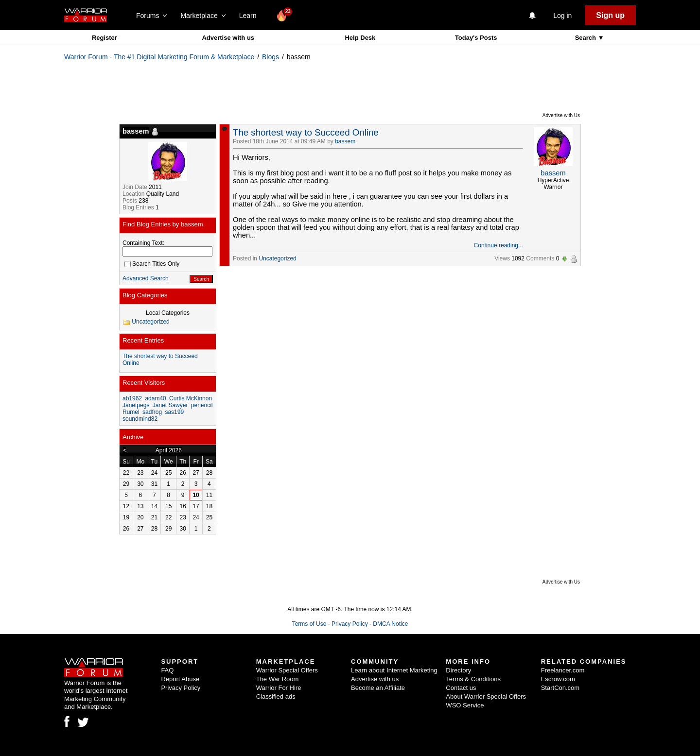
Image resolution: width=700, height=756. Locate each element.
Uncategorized (277, 258)
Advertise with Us (561, 115)
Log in (562, 16)
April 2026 (169, 450)
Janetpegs (136, 405)
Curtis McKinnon (191, 398)
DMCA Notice (390, 624)
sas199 (174, 412)
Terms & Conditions (473, 679)
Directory (458, 670)
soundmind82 (140, 419)
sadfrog (152, 412)
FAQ (167, 670)
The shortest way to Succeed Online (306, 132)
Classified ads (276, 696)
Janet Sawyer (170, 405)
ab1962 (132, 398)
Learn (251, 16)
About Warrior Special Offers (486, 696)
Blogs (271, 57)
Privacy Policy (350, 624)
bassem (345, 141)
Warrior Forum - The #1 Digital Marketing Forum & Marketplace (159, 57)
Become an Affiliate (378, 688)
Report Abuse (180, 679)
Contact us (461, 688)
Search (586, 38)
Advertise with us (228, 38)
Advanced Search (146, 278)
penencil (202, 405)
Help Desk (360, 38)
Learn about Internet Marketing (394, 670)
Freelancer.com (563, 670)
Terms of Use (309, 624)
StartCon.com (560, 688)
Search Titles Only (152, 264)
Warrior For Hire (279, 688)
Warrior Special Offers (287, 670)
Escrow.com (558, 679)
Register (105, 38)
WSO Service (465, 705)
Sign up (610, 15)
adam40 (155, 398)
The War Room (278, 679)
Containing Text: (143, 243)
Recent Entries (143, 340)
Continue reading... (499, 245)
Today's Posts (476, 38)
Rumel (131, 412)
